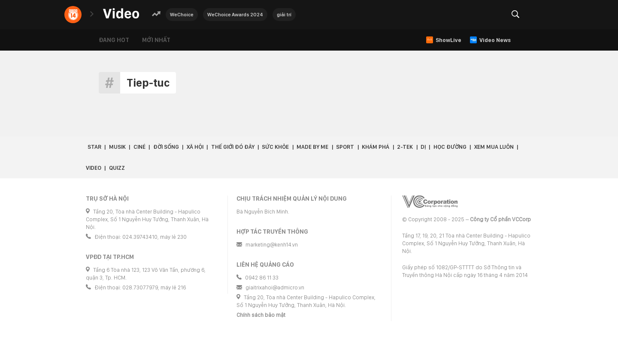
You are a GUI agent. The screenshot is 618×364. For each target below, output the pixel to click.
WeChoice (182, 15)
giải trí (284, 15)
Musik (117, 147)
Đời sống (166, 147)
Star (94, 147)
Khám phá (376, 147)
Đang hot (114, 40)
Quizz (117, 168)
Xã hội (195, 147)
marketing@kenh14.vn (272, 245)
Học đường (450, 147)
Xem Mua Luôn (494, 147)
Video (94, 168)
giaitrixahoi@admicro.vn (275, 287)
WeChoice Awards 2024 (235, 15)
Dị (423, 147)
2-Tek (405, 147)
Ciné (139, 147)
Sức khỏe (275, 147)
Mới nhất (156, 40)
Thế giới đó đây (233, 147)
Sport (345, 147)
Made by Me (312, 147)
